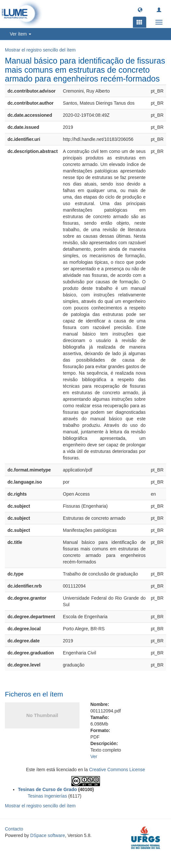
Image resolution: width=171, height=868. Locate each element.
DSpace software (48, 835)
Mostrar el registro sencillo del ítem (40, 50)
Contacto (14, 829)
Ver (94, 756)
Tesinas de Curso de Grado (47, 789)
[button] (140, 9)
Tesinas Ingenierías (47, 796)
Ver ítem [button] (21, 34)
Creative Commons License (117, 770)
